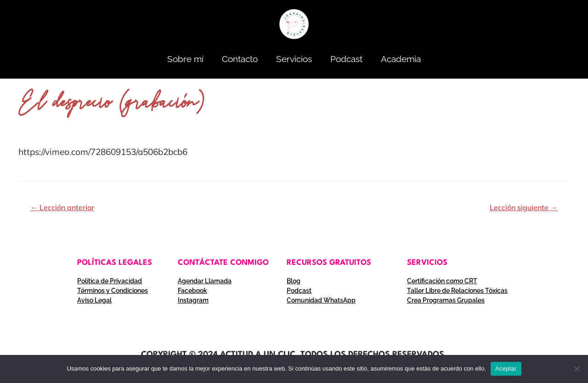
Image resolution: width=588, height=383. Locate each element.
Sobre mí (185, 59)
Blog (294, 281)
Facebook (192, 291)
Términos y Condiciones (113, 291)
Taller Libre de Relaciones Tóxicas (457, 291)
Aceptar (506, 369)
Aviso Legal (94, 300)
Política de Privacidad (110, 281)
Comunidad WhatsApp (321, 300)
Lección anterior (62, 207)
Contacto (240, 59)
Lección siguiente (524, 207)
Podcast (346, 59)
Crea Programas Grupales (446, 300)
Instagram (193, 300)
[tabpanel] (294, 152)
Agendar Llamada (205, 281)
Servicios (294, 59)
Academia (401, 59)
